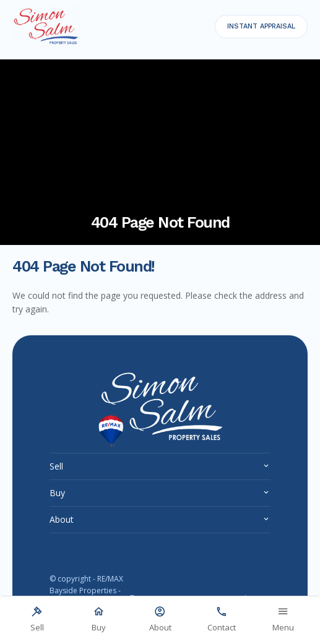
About (62, 519)
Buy (57, 493)
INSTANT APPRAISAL (261, 26)
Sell (56, 466)
